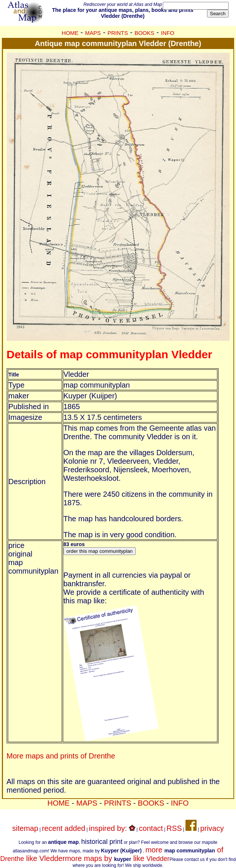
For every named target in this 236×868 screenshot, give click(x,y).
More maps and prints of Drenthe (61, 756)
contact (151, 828)
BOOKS (144, 33)
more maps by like (117, 858)
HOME (70, 33)
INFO (168, 33)
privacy (212, 828)
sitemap (25, 828)
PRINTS (118, 33)
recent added (64, 828)
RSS (174, 828)
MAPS (93, 33)
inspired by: (112, 828)
